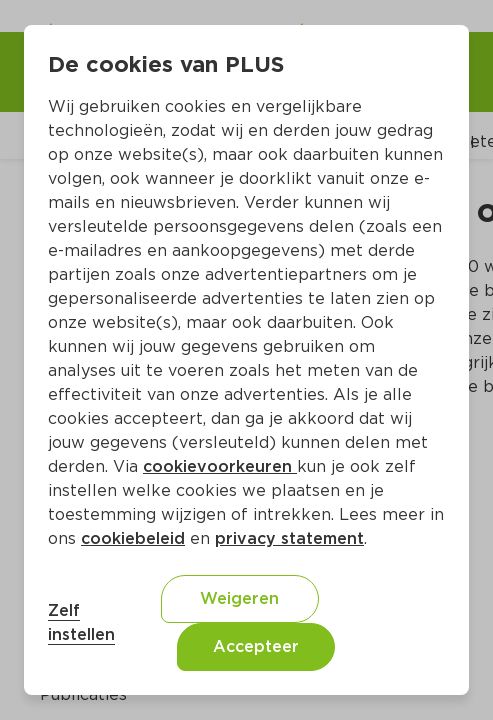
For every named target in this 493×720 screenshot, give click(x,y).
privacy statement (289, 538)
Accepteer (256, 646)
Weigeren (239, 598)
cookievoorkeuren (220, 466)
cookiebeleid (133, 538)
